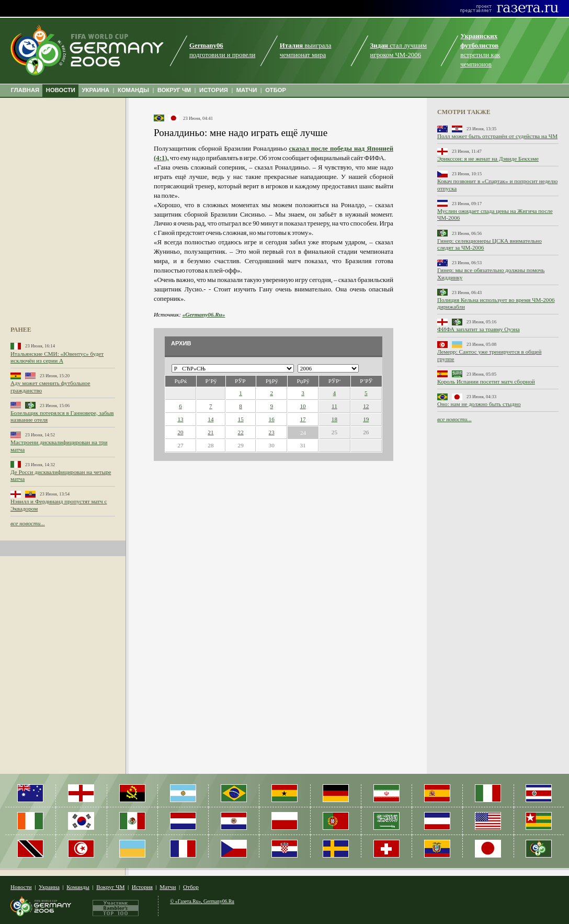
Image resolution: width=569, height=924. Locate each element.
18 (334, 419)
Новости (21, 887)
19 (366, 419)
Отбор (191, 887)
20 (180, 432)
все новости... (28, 523)
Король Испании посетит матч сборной (486, 381)
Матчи (168, 887)
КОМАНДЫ (133, 90)
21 (210, 432)
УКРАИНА (96, 90)
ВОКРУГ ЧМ (174, 90)
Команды (78, 887)
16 (272, 419)
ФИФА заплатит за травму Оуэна (479, 329)
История (142, 887)
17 (303, 419)
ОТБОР (276, 90)
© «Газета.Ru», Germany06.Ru (202, 901)
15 (241, 419)
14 (210, 419)
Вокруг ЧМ (110, 887)
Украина (49, 887)
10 (303, 406)
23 (272, 432)
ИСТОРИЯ (214, 90)
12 (366, 406)
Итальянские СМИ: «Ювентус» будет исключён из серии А (57, 357)
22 (241, 432)
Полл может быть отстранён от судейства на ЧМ (497, 136)
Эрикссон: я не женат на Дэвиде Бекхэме (488, 159)
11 (334, 406)
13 (180, 419)
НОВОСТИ (61, 90)
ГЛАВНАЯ (25, 90)
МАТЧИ (247, 90)
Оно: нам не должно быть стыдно (479, 404)
